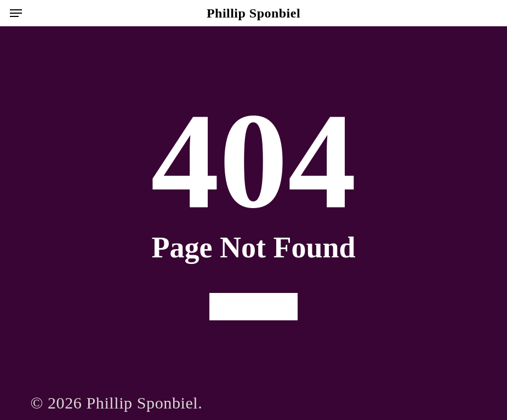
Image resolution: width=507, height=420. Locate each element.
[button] (16, 13)
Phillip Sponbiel (253, 13)
